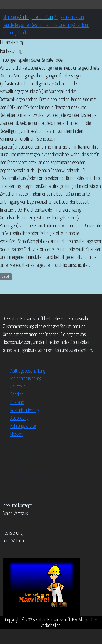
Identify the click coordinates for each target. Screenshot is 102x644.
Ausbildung (82, 25)
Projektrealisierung (70, 17)
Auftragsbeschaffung (37, 17)
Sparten (24, 25)
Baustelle (10, 25)
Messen (17, 434)
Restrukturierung (59, 25)
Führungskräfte (16, 33)
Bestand (38, 25)
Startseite (11, 17)
